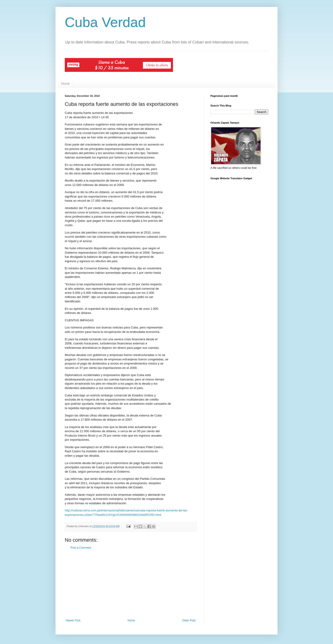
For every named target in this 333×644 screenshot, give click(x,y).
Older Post (189, 620)
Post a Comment (81, 548)
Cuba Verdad (105, 22)
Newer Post (73, 620)
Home (65, 84)
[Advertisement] (131, 584)
